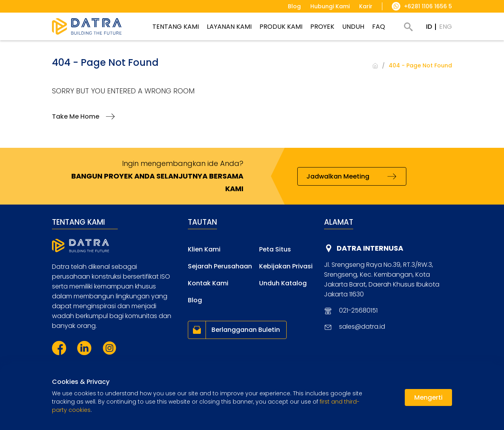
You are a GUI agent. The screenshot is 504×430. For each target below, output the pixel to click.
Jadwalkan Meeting (338, 176)
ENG (446, 27)
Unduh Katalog (283, 283)
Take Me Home (76, 116)
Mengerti (428, 397)
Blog (195, 300)
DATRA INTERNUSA (370, 248)
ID (429, 27)
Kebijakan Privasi (286, 266)
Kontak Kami (208, 283)
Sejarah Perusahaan (220, 266)
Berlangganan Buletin (246, 330)
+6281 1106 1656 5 (428, 6)
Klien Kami (204, 249)
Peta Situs (275, 249)
